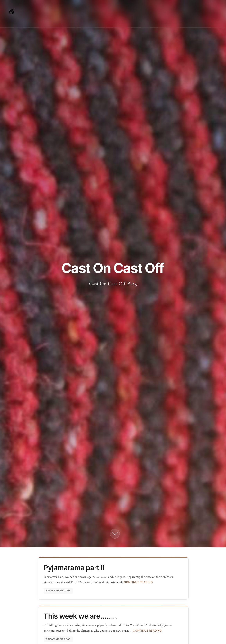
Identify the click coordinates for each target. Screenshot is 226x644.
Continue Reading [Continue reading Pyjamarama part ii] (138, 582)
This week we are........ (80, 616)
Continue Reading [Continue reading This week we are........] (147, 631)
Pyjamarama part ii (74, 568)
